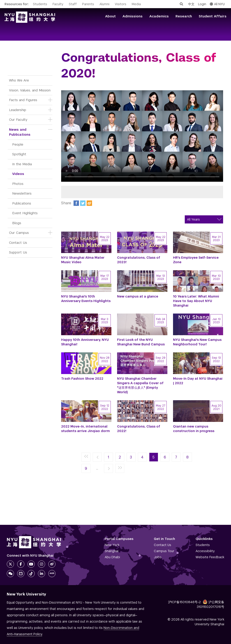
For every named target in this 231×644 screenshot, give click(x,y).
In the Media (22, 164)
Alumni (104, 4)
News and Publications (20, 132)
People (18, 144)
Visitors (121, 4)
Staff (73, 4)
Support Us (18, 252)
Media (136, 4)
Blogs (17, 223)
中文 (191, 4)
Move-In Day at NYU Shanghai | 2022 (198, 381)
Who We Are (19, 80)
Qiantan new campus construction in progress (194, 429)
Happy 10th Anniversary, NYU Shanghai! (85, 342)
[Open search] (181, 4)
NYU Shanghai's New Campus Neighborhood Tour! (197, 342)
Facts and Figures (23, 100)
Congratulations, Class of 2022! (139, 429)
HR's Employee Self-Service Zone (196, 260)
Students (40, 4)
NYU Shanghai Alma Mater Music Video (83, 260)
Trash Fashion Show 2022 (82, 379)
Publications (22, 203)
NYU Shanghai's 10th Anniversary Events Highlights (86, 299)
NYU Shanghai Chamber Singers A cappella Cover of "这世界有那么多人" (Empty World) (140, 385)
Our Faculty (18, 120)
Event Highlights (25, 213)
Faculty (58, 4)
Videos (18, 174)
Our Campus (19, 233)
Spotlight (19, 154)
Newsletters (22, 193)
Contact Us (18, 243)
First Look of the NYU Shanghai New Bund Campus (141, 342)
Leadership (18, 110)
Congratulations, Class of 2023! (139, 260)
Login (202, 4)
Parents (88, 4)
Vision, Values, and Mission (30, 90)
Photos (18, 184)
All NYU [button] (217, 4)
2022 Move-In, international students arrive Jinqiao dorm (85, 429)
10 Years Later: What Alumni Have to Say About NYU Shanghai (196, 301)
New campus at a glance (138, 296)
